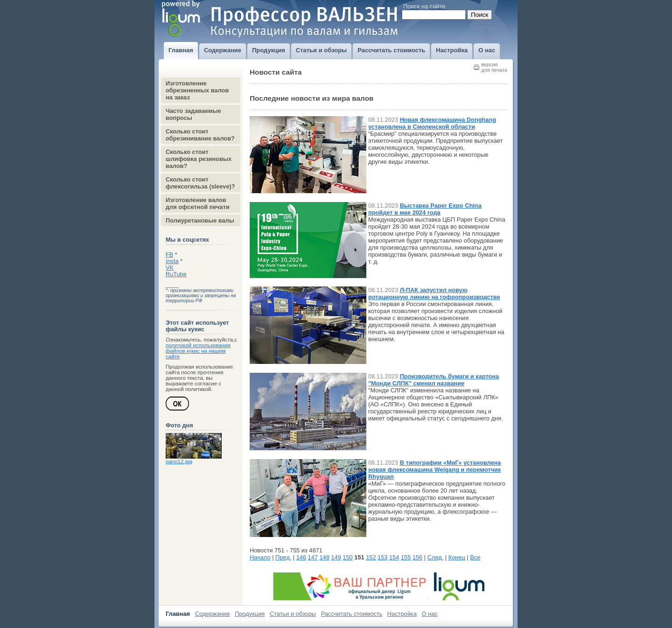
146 (301, 557)
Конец (457, 557)
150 (347, 557)
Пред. (283, 557)
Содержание (213, 614)
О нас (430, 614)
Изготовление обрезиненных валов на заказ (197, 90)
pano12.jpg (179, 461)
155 (406, 557)
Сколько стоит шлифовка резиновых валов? (199, 159)
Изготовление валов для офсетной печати (198, 203)
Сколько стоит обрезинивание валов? (200, 135)
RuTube (176, 274)
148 (325, 557)
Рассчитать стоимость (352, 614)
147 (313, 557)
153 (382, 557)
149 (336, 557)
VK (170, 268)
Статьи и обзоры (293, 614)
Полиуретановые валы (200, 220)
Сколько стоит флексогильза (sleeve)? (200, 183)
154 (394, 557)
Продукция (250, 614)
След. (436, 557)
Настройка (402, 614)
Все (475, 557)
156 (417, 557)
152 (371, 557)
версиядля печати (494, 67)
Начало (260, 557)
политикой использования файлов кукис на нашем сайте (198, 351)
